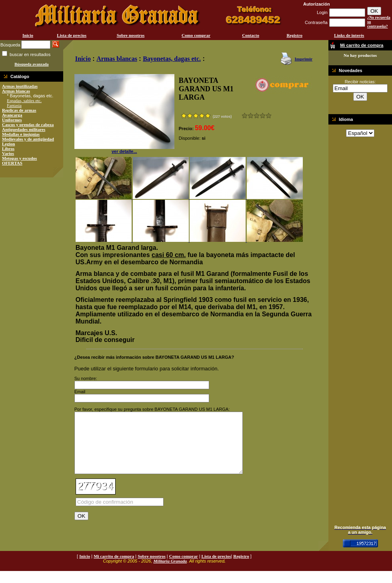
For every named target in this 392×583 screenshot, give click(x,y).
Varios (8, 153)
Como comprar (196, 35)
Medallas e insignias (21, 134)
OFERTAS (12, 163)
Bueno (257, 116)
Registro (294, 35)
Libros (8, 149)
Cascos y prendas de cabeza (28, 125)
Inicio (28, 35)
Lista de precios (72, 35)
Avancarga (12, 115)
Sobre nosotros (131, 35)
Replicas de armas (19, 110)
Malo (251, 116)
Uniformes (12, 120)
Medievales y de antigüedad (28, 139)
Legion (8, 144)
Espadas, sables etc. (24, 101)
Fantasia (14, 105)
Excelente (269, 116)
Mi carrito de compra (114, 568)
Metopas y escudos (19, 158)
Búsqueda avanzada (31, 64)
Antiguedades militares (24, 129)
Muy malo (245, 116)
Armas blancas (16, 91)
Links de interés (349, 35)
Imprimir (303, 59)
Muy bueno (263, 116)
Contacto (251, 35)
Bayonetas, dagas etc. (172, 59)
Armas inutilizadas (20, 86)
